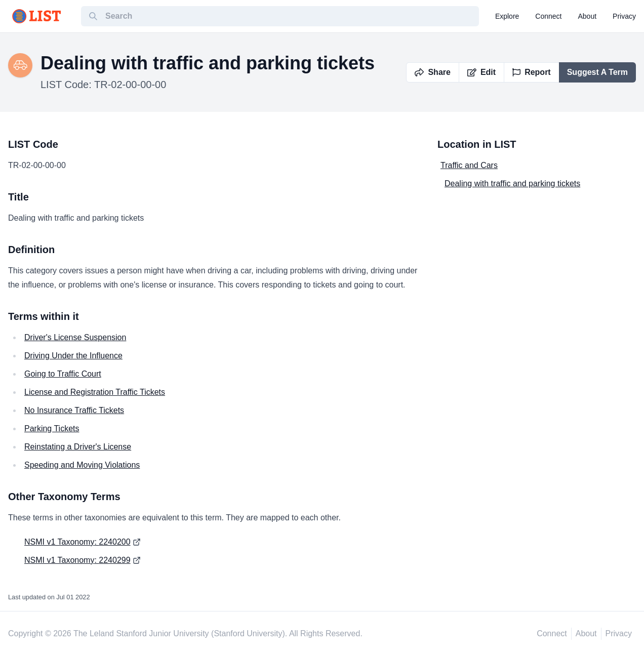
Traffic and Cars (469, 165)
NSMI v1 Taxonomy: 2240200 (77, 542)
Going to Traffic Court (63, 374)
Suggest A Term (597, 72)
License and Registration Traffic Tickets (95, 392)
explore (507, 16)
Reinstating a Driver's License (78, 447)
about (588, 16)
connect (548, 16)
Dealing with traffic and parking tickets (512, 183)
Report (532, 72)
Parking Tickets (52, 428)
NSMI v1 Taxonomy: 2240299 (77, 560)
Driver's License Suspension (75, 337)
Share (432, 72)
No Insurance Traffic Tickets (74, 410)
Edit (481, 72)
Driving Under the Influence (73, 356)
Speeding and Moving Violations (82, 465)
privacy (624, 16)
